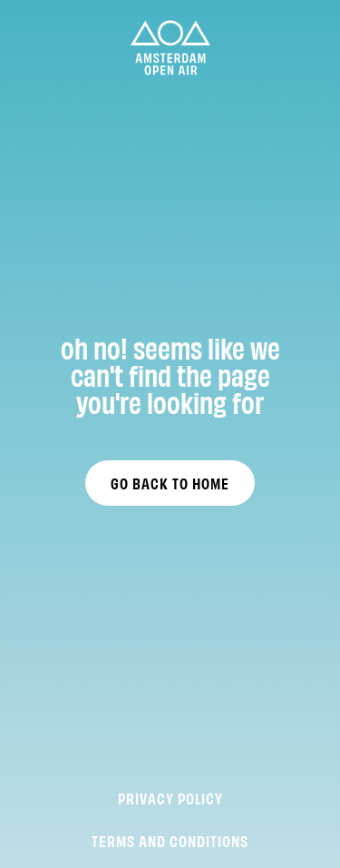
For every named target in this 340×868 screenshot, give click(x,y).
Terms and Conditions (170, 840)
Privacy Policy (170, 798)
